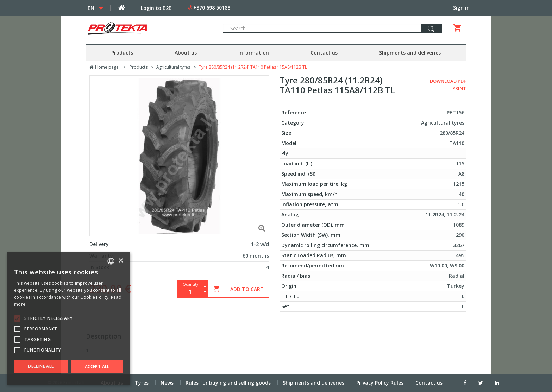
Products (122, 53)
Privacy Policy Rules (380, 383)
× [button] (121, 261)
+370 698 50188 (212, 8)
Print (459, 88)
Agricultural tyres (173, 67)
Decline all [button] (41, 366)
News (167, 383)
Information (254, 53)
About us (186, 53)
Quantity (190, 284)
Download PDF (448, 81)
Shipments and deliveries (410, 53)
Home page (104, 67)
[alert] (69, 319)
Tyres (142, 383)
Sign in (461, 8)
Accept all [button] (97, 366)
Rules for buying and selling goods (228, 383)
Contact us (324, 53)
